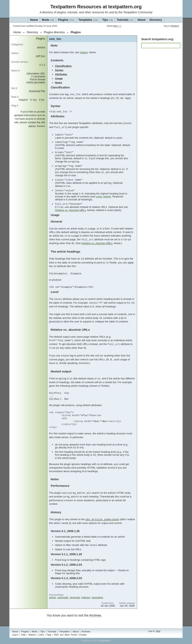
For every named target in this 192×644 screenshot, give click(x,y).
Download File (37, 91)
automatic (63, 597)
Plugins (66, 20)
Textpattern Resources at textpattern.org (96, 7)
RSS (56, 635)
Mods (48, 20)
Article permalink (36, 82)
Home (34, 20)
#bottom (175, 26)
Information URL (36, 73)
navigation (97, 597)
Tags (49, 635)
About (141, 20)
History (84, 52)
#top (158, 631)
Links (41, 635)
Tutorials (125, 20)
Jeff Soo (40, 56)
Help (23, 635)
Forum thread (37, 79)
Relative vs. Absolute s (70, 210)
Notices (32, 635)
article (53, 597)
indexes (86, 597)
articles (41, 47)
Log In (15, 635)
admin (176, 635)
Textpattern (104, 641)
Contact (83, 635)
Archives (95, 615)
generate (75, 597)
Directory (156, 20)
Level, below (103, 197)
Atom (67, 635)
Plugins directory (54, 32)
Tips (108, 20)
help (117, 26)
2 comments (38, 76)
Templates (88, 20)
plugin (102, 519)
